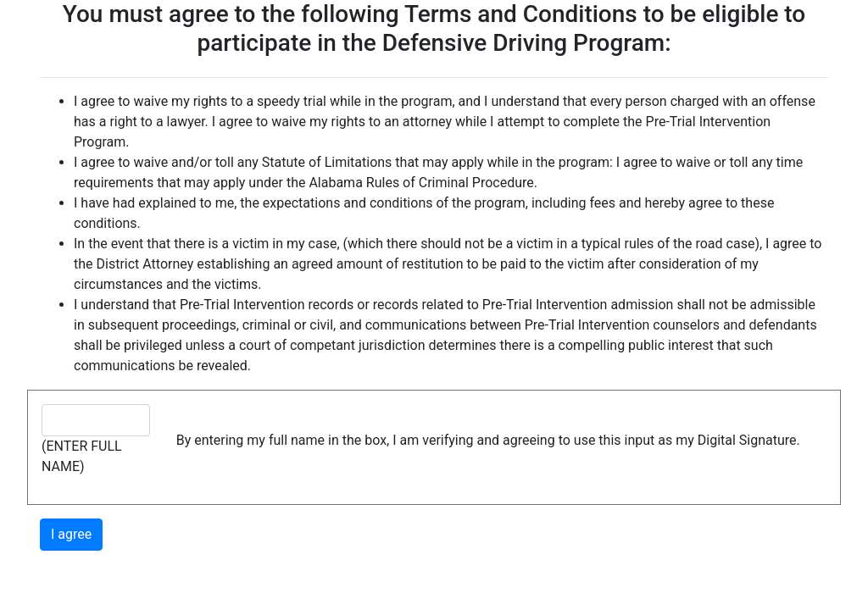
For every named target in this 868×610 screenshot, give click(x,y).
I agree (71, 534)
